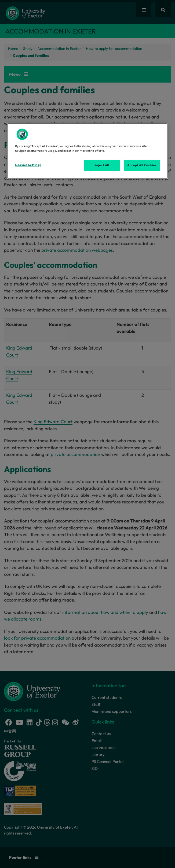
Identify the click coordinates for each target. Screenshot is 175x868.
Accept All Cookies (142, 165)
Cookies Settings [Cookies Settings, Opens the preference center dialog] (28, 165)
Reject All (102, 165)
